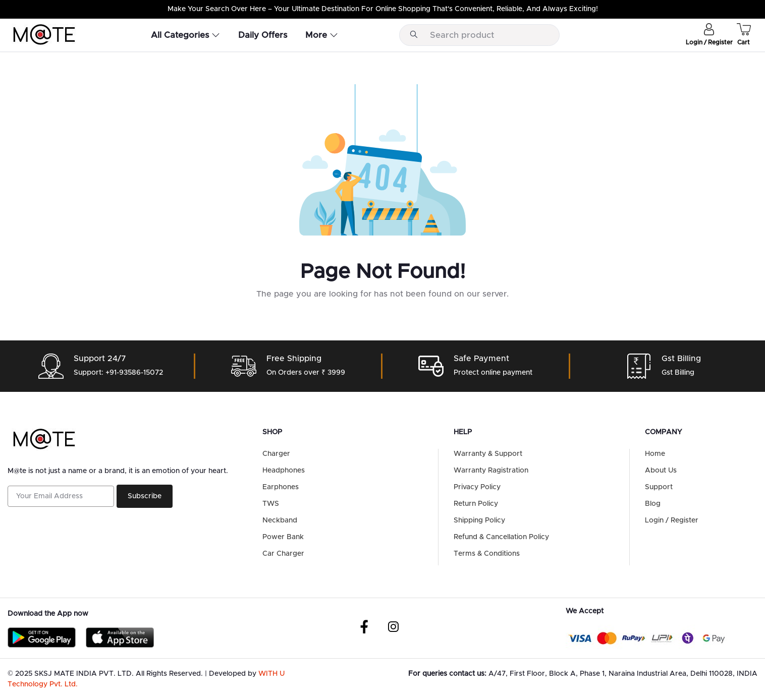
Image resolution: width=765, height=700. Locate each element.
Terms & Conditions (487, 554)
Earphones (281, 487)
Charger (276, 454)
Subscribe (145, 496)
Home (655, 454)
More (322, 35)
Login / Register (672, 520)
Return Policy (476, 504)
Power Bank (283, 537)
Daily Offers (263, 35)
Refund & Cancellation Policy (501, 537)
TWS (271, 504)
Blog (653, 504)
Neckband (280, 520)
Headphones (284, 471)
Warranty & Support (488, 454)
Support (659, 487)
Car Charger (283, 554)
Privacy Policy (477, 487)
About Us (661, 471)
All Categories (185, 35)
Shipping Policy (479, 520)
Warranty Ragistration (491, 471)
